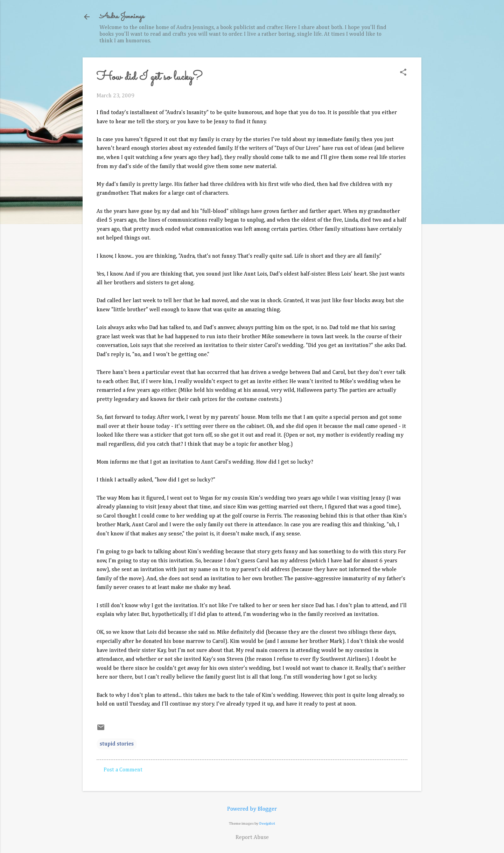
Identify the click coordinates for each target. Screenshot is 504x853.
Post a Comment (123, 770)
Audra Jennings (122, 17)
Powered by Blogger (252, 809)
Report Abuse (252, 838)
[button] (403, 73)
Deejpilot (267, 823)
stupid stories (117, 744)
